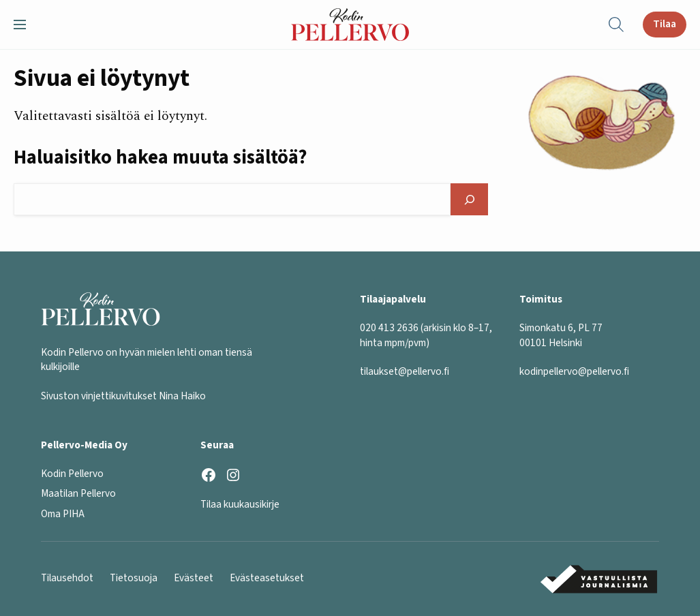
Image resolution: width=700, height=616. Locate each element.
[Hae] (469, 199)
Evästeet (194, 578)
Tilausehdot (67, 578)
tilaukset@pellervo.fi (405, 371)
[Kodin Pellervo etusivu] (350, 25)
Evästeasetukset (267, 578)
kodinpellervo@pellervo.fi (574, 371)
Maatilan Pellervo (78, 493)
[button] (25, 25)
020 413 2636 (389, 328)
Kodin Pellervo (72, 474)
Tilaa (665, 24)
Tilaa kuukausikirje (240, 504)
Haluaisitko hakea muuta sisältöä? (160, 157)
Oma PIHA (63, 514)
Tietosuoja (134, 578)
